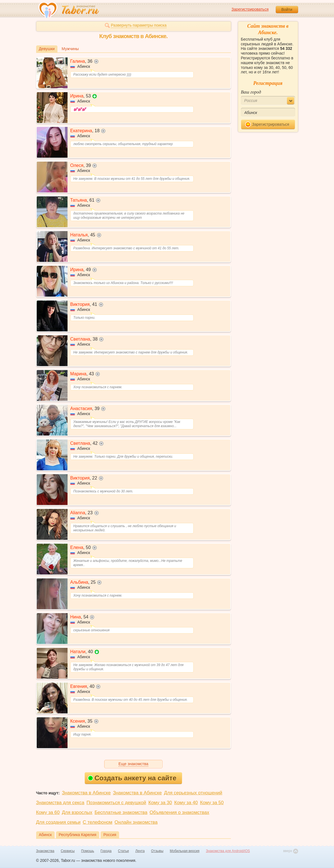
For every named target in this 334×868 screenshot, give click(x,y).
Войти (287, 10)
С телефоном (97, 822)
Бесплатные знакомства (121, 812)
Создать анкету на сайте (132, 778)
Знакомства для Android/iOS (228, 851)
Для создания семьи (58, 822)
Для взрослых (77, 812)
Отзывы (157, 851)
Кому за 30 (160, 803)
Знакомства (45, 851)
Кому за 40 (186, 803)
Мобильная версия (185, 851)
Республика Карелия (78, 835)
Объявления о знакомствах (179, 812)
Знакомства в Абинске (86, 793)
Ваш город (251, 92)
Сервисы (68, 851)
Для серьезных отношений (193, 793)
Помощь (88, 851)
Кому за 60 (48, 812)
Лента (140, 851)
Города (106, 851)
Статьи (123, 851)
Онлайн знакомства (136, 822)
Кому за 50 (212, 803)
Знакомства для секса (60, 803)
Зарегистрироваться (250, 9)
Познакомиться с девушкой (116, 803)
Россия (110, 835)
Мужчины (70, 49)
